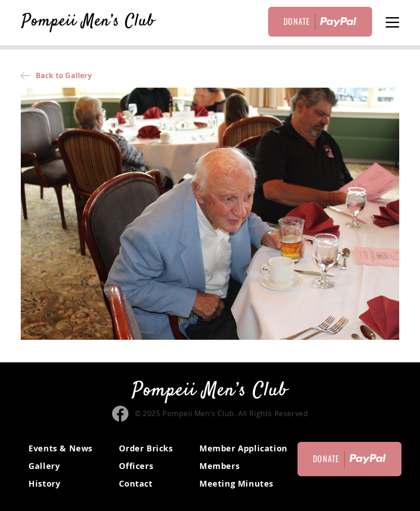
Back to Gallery (56, 75)
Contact (136, 484)
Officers (136, 466)
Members (219, 466)
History (44, 484)
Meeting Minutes (236, 484)
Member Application (243, 448)
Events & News (61, 448)
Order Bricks (146, 448)
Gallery (44, 466)
